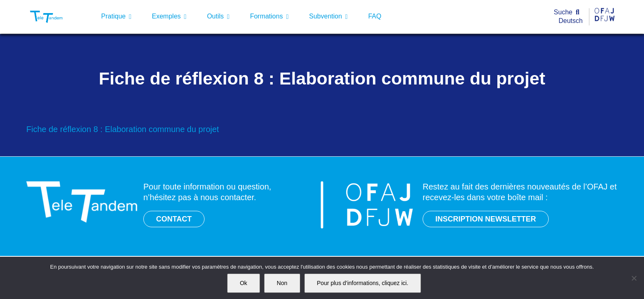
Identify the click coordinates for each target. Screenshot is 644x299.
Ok (244, 283)
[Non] (634, 278)
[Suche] (568, 13)
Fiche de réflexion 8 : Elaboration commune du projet (123, 129)
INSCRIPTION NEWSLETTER (486, 219)
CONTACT (174, 219)
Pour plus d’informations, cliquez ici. (363, 283)
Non (282, 283)
